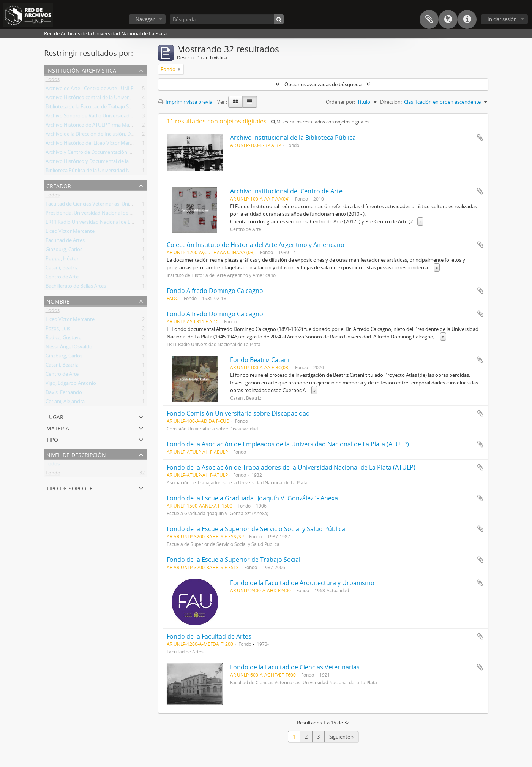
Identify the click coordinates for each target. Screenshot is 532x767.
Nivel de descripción (76, 454)
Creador (59, 185)
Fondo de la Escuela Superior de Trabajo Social (234, 560)
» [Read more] (420, 221)
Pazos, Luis (58, 330)
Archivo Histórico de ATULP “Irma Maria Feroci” (99, 126)
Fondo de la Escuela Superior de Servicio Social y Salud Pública (256, 529)
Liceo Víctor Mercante (70, 232)
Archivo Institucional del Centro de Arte (286, 191)
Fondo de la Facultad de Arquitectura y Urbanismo (302, 583)
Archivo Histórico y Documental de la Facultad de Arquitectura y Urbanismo (131, 163)
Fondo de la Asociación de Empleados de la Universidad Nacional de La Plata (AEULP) (288, 444)
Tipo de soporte (69, 488)
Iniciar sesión (502, 19)
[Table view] (250, 102)
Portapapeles (429, 19)
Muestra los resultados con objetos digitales (320, 122)
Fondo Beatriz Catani (260, 360)
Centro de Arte (62, 278)
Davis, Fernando (64, 394)
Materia (58, 428)
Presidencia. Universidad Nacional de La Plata (96, 214)
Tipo (52, 439)
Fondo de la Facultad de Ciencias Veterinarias (295, 667)
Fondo (53, 474)
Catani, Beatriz (62, 269)
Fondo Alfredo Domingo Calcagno (215, 291)
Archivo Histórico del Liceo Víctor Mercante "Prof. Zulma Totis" (115, 144)
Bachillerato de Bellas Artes (76, 287)
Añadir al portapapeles (480, 138)
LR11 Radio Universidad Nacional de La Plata (96, 223)
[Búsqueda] (227, 19)
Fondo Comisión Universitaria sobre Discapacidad (238, 413)
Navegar (145, 19)
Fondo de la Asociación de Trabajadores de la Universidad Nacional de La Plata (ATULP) (291, 467)
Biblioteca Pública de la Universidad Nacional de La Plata (109, 172)
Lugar (55, 416)
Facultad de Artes (65, 242)
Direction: (391, 102)
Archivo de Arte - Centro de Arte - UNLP (90, 90)
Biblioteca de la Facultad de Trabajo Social (92, 108)
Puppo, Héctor (62, 260)
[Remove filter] (179, 69)
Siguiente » (341, 737)
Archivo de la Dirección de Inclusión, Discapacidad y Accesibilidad (118, 135)
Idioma (448, 19)
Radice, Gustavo (64, 339)
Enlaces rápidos (467, 19)
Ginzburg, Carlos (64, 251)
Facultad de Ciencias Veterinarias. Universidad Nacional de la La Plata (123, 205)
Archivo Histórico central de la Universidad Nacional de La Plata (117, 99)
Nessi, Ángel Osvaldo (69, 348)
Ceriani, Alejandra (65, 403)
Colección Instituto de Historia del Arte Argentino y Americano (256, 245)
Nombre (58, 301)
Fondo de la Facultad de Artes (209, 636)
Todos (53, 81)
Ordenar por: (340, 102)
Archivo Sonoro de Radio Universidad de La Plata (100, 117)
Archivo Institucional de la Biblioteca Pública (293, 138)
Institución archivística (81, 70)
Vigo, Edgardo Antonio (71, 384)
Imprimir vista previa (185, 102)
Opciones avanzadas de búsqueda (323, 84)
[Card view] (235, 102)
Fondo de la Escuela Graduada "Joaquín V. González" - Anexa (252, 498)
